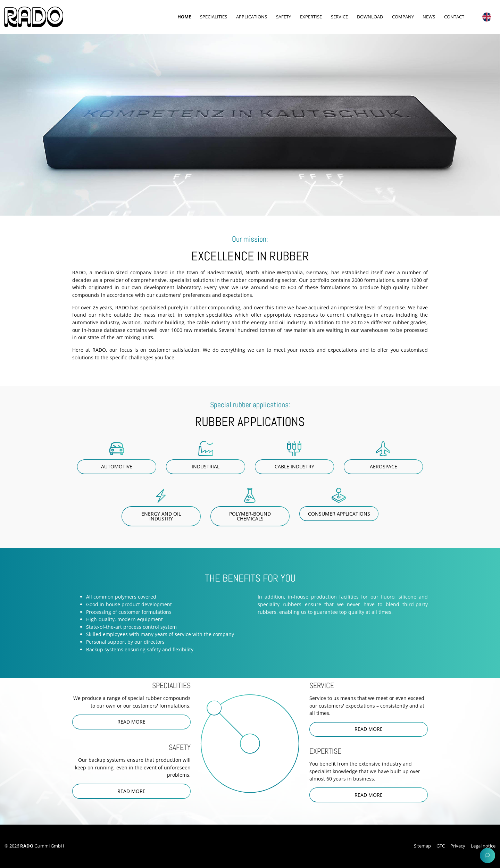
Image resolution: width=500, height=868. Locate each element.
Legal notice (483, 846)
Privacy (458, 846)
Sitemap (422, 846)
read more (131, 722)
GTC (441, 846)
